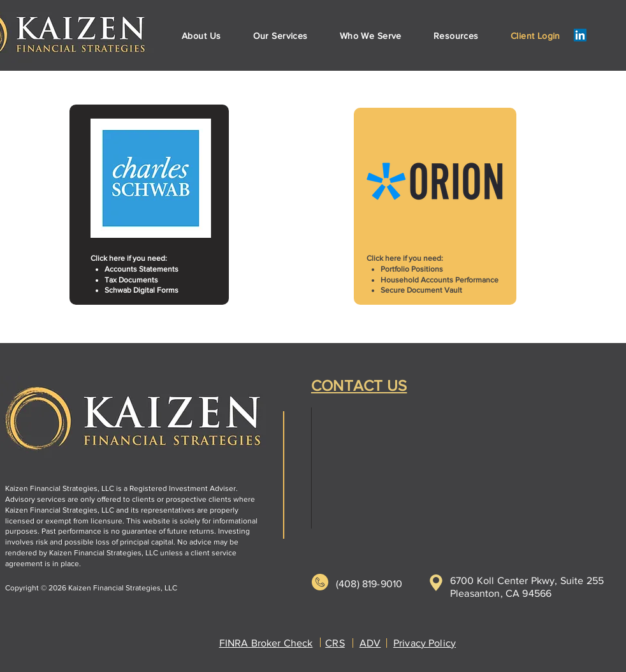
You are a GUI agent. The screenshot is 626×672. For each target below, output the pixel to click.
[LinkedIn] (580, 35)
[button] (280, 36)
